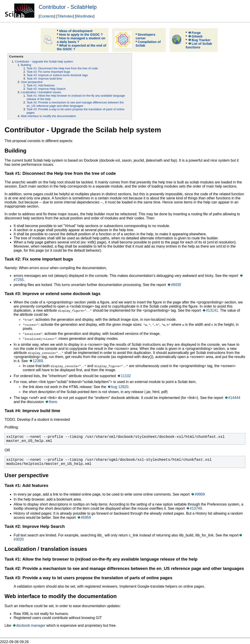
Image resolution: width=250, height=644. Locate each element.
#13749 (196, 508)
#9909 (200, 494)
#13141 (212, 310)
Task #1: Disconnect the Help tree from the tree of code (62, 68)
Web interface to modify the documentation (48, 116)
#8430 (176, 285)
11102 (126, 376)
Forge (196, 33)
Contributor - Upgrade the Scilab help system (44, 61)
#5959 (86, 517)
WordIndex (85, 16)
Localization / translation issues (41, 92)
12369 (38, 361)
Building (26, 65)
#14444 (234, 398)
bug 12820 (120, 387)
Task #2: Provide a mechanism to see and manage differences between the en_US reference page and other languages (75, 104)
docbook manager (31, 625)
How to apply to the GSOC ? (81, 35)
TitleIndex (65, 16)
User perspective (32, 82)
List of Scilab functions (199, 45)
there (53, 402)
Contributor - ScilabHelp (68, 7)
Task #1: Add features (41, 85)
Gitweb (197, 36)
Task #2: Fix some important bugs (48, 72)
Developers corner (145, 36)
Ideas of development (76, 31)
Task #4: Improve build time (44, 79)
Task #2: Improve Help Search (46, 89)
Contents (47, 16)
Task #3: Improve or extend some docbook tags (57, 75)
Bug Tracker (201, 40)
